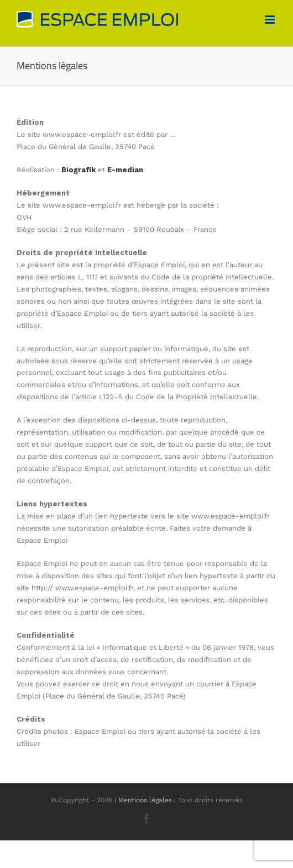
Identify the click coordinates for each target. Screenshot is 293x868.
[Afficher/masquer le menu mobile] (271, 20)
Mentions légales (145, 800)
